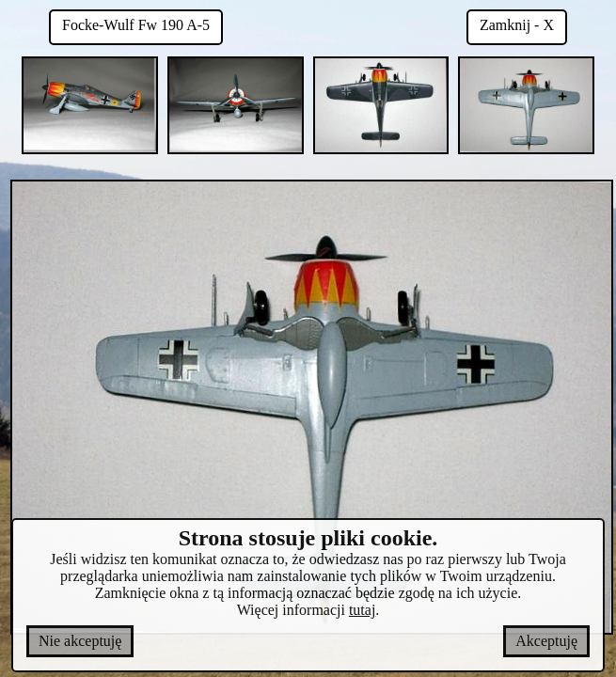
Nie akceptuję (80, 641)
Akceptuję (546, 641)
